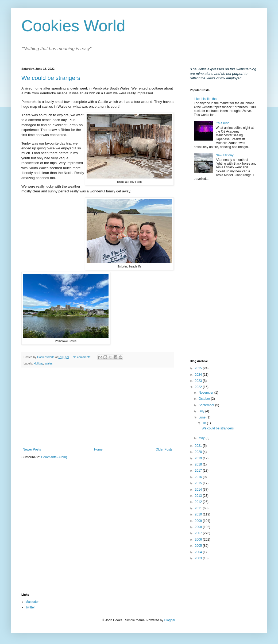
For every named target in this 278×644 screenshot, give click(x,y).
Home (98, 449)
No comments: (82, 357)
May (202, 438)
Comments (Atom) (54, 457)
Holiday (38, 363)
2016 (199, 477)
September (207, 405)
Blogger (170, 620)
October (205, 399)
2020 (199, 452)
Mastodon (32, 602)
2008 (199, 527)
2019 (199, 458)
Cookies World (73, 26)
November (206, 393)
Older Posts (164, 449)
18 (205, 423)
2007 (199, 533)
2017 (199, 471)
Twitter (30, 607)
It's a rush (223, 123)
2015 (199, 483)
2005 (199, 546)
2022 (199, 387)
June (202, 417)
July (202, 411)
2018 (199, 464)
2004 (199, 552)
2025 (199, 368)
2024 (199, 375)
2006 (199, 540)
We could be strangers (51, 78)
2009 (199, 521)
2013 (199, 496)
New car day (225, 155)
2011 (199, 508)
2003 (199, 558)
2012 (199, 502)
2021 (199, 446)
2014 (199, 490)
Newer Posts (32, 449)
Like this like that (206, 99)
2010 (199, 514)
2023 (199, 381)
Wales (49, 363)
